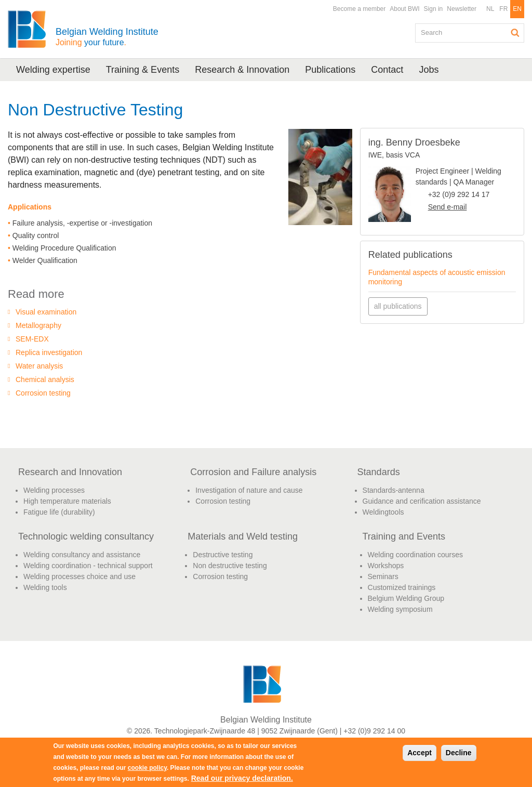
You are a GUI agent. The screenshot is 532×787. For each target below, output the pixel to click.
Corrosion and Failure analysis (253, 472)
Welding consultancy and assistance (82, 555)
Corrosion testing (43, 393)
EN (517, 9)
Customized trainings (402, 587)
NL (490, 9)
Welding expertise (53, 70)
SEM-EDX (32, 339)
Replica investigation (49, 352)
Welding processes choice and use (79, 576)
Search (515, 33)
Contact (387, 70)
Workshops (386, 566)
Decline (459, 753)
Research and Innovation (70, 472)
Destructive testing (223, 555)
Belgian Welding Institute (107, 37)
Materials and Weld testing (243, 536)
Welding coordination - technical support (88, 566)
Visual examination (46, 312)
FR (503, 9)
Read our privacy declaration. (242, 778)
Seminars (383, 576)
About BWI (404, 9)
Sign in (434, 9)
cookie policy (147, 768)
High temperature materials (67, 501)
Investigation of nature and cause (249, 490)
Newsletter (462, 9)
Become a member (359, 9)
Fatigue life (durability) (59, 512)
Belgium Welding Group (406, 598)
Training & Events (143, 70)
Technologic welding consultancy (86, 536)
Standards (379, 472)
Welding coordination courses (415, 555)
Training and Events (404, 536)
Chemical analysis (45, 379)
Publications (330, 70)
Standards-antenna (394, 490)
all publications (398, 306)
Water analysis (39, 366)
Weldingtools (383, 512)
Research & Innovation (242, 70)
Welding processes (54, 490)
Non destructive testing (230, 566)
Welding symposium (400, 609)
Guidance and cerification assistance (422, 501)
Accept (420, 753)
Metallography (38, 325)
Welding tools (45, 587)
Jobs (429, 70)
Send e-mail (448, 207)
